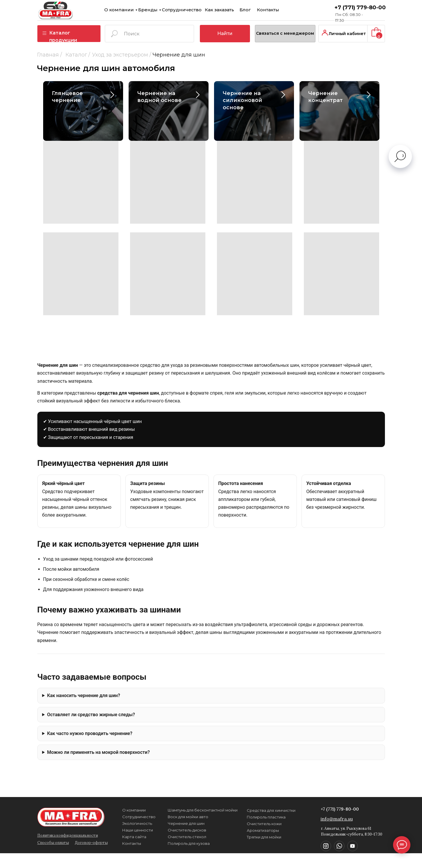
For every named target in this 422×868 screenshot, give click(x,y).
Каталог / (50, 55)
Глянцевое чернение (67, 97)
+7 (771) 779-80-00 (252, 812)
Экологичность (95, 824)
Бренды (91, 9)
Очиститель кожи (192, 817)
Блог (174, 9)
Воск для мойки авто (141, 824)
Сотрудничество (121, 9)
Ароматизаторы (191, 811)
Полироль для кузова (142, 831)
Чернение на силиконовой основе (242, 100)
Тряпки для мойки (192, 824)
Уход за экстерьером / (94, 55)
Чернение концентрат (325, 97)
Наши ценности (95, 830)
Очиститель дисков (140, 844)
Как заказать (152, 10)
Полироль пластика (194, 831)
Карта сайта (92, 836)
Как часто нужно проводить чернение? (89, 733)
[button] (254, 25)
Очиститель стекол (140, 837)
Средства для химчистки (199, 837)
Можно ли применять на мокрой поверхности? (98, 752)
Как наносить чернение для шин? (83, 695)
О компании (65, 10)
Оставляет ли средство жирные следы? (91, 715)
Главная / (21, 55)
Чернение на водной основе (159, 97)
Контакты (192, 9)
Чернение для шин (139, 850)
